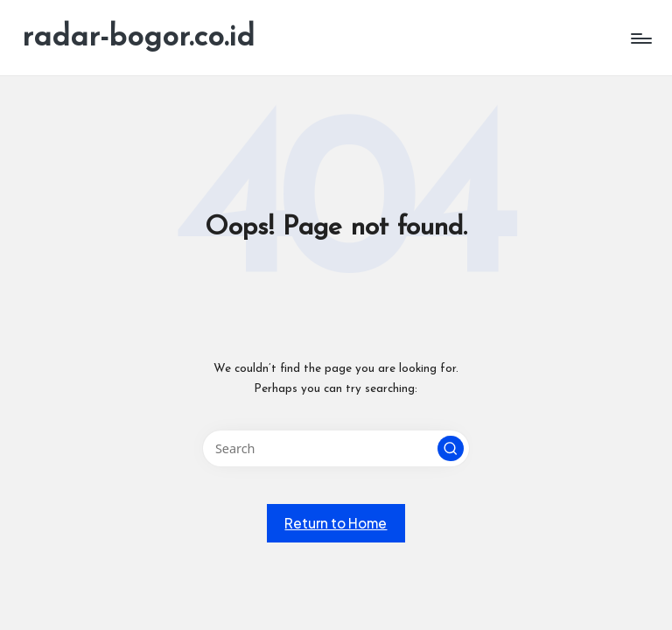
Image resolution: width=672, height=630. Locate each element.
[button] (451, 449)
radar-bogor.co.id (138, 38)
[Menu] (640, 38)
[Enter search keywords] (336, 448)
